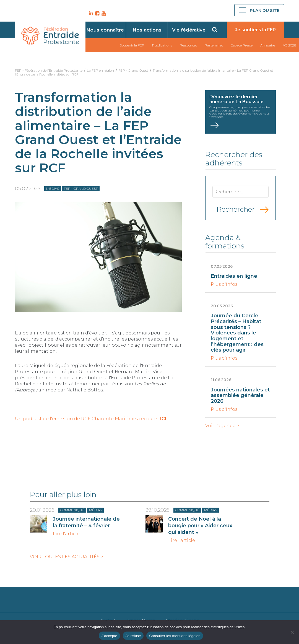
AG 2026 (289, 45)
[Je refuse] (292, 632)
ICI (163, 419)
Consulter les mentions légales (175, 636)
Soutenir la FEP (132, 45)
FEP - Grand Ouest (133, 70)
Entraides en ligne (234, 276)
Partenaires (214, 45)
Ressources (188, 45)
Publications (162, 45)
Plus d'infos (224, 284)
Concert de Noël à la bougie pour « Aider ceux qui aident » (200, 526)
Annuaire (268, 45)
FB (97, 14)
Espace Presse (242, 45)
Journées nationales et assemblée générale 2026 (240, 395)
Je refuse (133, 636)
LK (90, 14)
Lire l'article (66, 534)
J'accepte (109, 636)
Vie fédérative (189, 30)
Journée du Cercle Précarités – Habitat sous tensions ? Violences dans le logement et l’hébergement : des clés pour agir (237, 333)
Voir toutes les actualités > (67, 557)
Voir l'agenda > (222, 426)
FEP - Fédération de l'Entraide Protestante (49, 70)
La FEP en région (100, 70)
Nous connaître (105, 30)
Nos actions (147, 30)
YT (103, 14)
